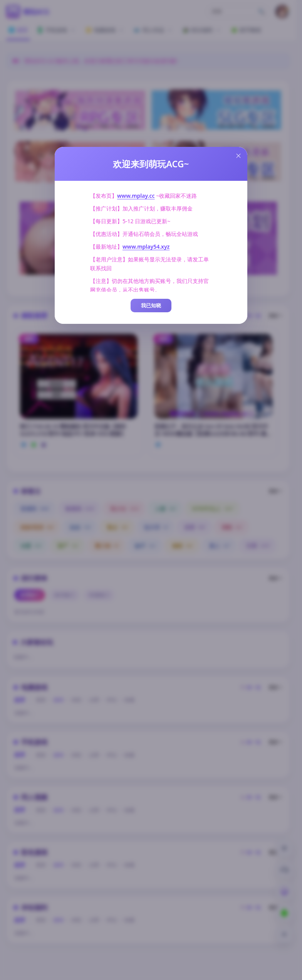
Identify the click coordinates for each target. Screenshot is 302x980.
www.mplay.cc (136, 196)
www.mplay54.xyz (146, 247)
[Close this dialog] (238, 156)
